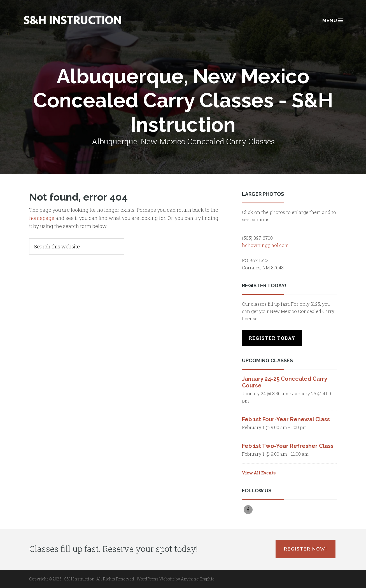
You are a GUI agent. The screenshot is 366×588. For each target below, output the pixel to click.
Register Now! (306, 549)
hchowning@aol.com (265, 245)
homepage (42, 218)
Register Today (272, 338)
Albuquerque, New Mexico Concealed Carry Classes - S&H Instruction (73, 20)
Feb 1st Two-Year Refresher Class (288, 446)
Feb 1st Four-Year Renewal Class (286, 419)
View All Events (259, 473)
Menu (333, 20)
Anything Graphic (198, 579)
